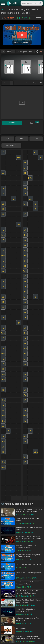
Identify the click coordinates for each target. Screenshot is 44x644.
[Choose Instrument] (11, 83)
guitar (6, 83)
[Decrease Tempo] (3, 52)
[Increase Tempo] (13, 52)
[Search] (40, 3)
